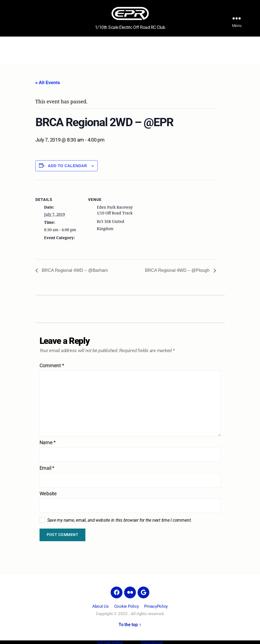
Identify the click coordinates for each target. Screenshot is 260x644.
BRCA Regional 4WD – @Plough (178, 270)
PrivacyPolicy (156, 606)
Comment (52, 366)
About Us (100, 606)
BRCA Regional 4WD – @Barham (74, 270)
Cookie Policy (127, 606)
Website (48, 494)
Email (47, 468)
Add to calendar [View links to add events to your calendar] (67, 166)
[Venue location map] (170, 218)
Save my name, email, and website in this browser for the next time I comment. (120, 520)
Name (48, 443)
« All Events (48, 83)
